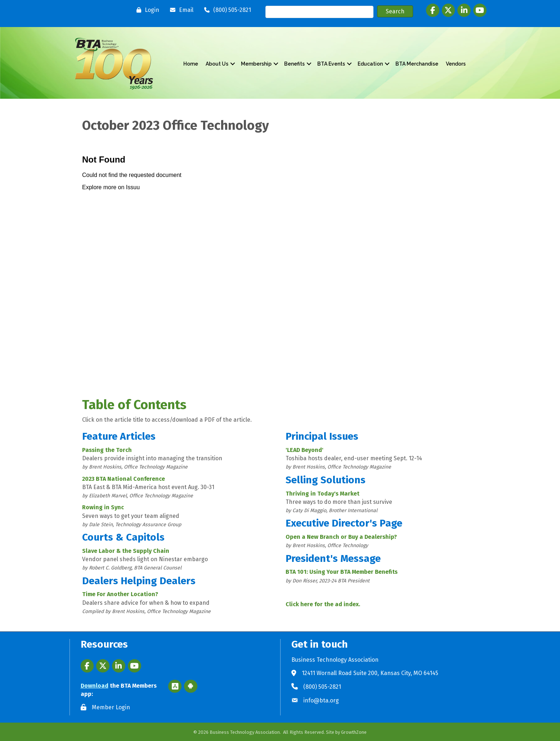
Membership (256, 64)
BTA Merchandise (417, 64)
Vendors (456, 64)
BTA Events (331, 64)
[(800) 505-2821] (226, 10)
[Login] (146, 10)
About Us (217, 64)
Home (191, 64)
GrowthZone (354, 732)
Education (370, 64)
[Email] (180, 10)
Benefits (294, 64)
